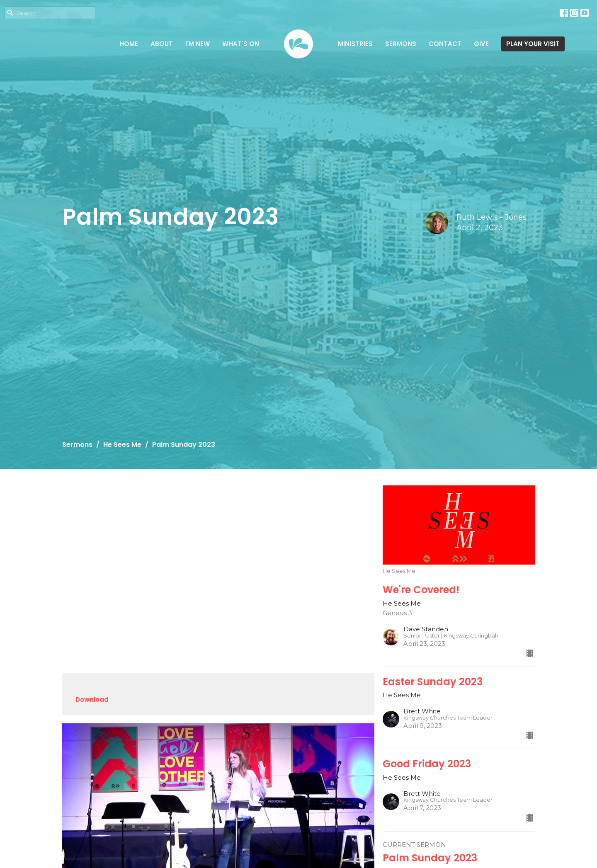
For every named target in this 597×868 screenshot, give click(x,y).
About (162, 44)
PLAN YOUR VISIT (533, 44)
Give (481, 44)
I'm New (198, 44)
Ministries (355, 44)
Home (129, 44)
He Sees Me (122, 445)
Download (92, 699)
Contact (445, 44)
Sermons (401, 44)
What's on (241, 44)
